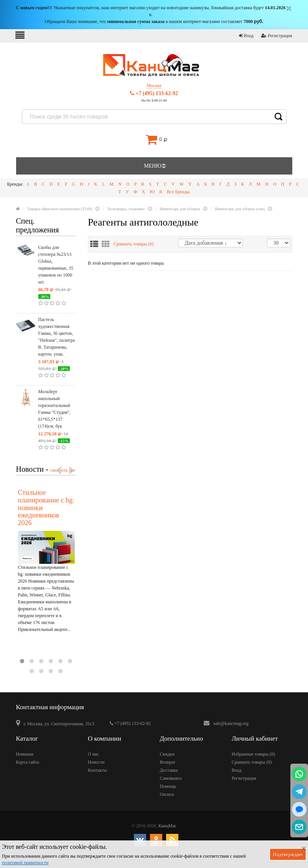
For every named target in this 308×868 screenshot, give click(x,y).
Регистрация (277, 36)
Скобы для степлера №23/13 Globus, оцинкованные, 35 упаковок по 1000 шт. (56, 265)
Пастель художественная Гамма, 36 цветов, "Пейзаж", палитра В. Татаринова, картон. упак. (57, 337)
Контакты (97, 770)
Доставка (169, 770)
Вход (246, 36)
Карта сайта (28, 762)
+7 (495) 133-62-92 (154, 93)
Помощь (168, 786)
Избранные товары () (253, 754)
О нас (93, 754)
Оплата (167, 794)
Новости (96, 762)
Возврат (168, 762)
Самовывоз (171, 778)
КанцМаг (167, 826)
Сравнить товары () (134, 244)
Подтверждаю (288, 854)
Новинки (25, 754)
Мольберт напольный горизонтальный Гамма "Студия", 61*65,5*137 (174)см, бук (54, 409)
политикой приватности (25, 863)
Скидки (167, 754)
